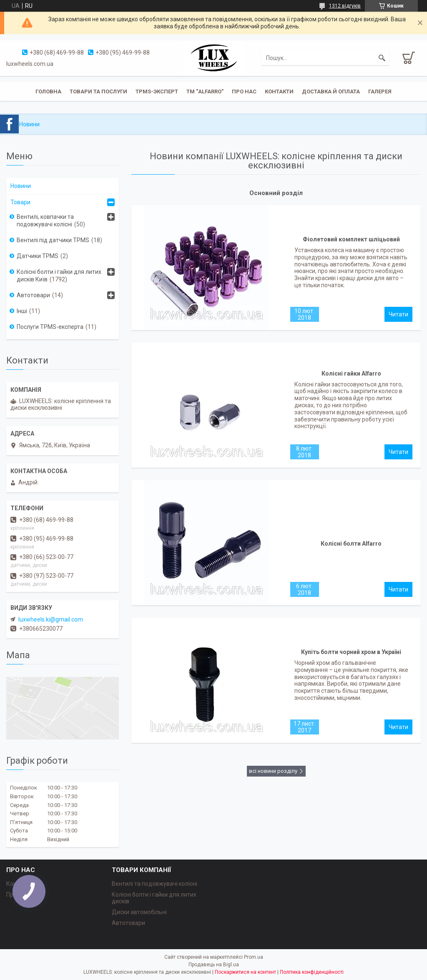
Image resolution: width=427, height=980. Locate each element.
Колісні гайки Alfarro (351, 373)
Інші (22, 311)
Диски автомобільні (139, 912)
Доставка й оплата (331, 91)
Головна (48, 91)
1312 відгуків (345, 6)
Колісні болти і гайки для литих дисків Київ (59, 276)
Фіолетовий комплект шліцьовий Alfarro (351, 241)
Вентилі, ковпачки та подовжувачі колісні (45, 221)
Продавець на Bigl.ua (214, 965)
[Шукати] (382, 58)
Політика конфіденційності (312, 972)
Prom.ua (254, 957)
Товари (20, 202)
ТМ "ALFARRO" (205, 91)
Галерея (380, 91)
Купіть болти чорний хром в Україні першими (351, 654)
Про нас (244, 91)
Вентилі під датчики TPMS (53, 240)
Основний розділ (276, 193)
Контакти (279, 91)
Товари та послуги (98, 91)
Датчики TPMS (38, 256)
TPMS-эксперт (157, 91)
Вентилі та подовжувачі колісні (154, 884)
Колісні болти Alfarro (351, 544)
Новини (21, 186)
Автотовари (33, 295)
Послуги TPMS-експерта (50, 327)
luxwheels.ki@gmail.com (51, 619)
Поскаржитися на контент (245, 972)
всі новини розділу (273, 771)
